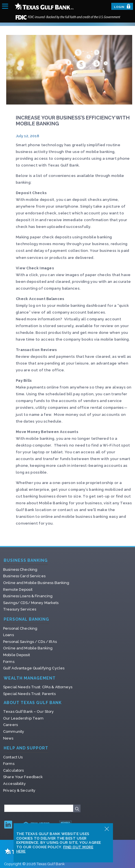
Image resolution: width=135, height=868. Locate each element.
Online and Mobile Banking (28, 648)
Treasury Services (20, 609)
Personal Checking (20, 628)
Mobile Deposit (17, 655)
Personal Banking (26, 619)
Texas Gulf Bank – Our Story (29, 712)
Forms (9, 662)
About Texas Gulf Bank (33, 703)
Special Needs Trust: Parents (29, 694)
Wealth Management (30, 678)
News (8, 738)
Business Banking (26, 560)
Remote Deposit (18, 590)
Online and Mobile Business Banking (36, 583)
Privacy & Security (19, 790)
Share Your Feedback (23, 777)
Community (14, 732)
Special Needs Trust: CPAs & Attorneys (38, 687)
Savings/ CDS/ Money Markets (31, 603)
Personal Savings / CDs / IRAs (30, 642)
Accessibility (14, 784)
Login (122, 6)
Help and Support (26, 748)
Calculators (13, 770)
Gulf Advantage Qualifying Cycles (34, 668)
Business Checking (20, 570)
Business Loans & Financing (28, 596)
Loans (8, 635)
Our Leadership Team (23, 718)
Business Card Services (24, 576)
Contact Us (13, 757)
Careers (10, 725)
